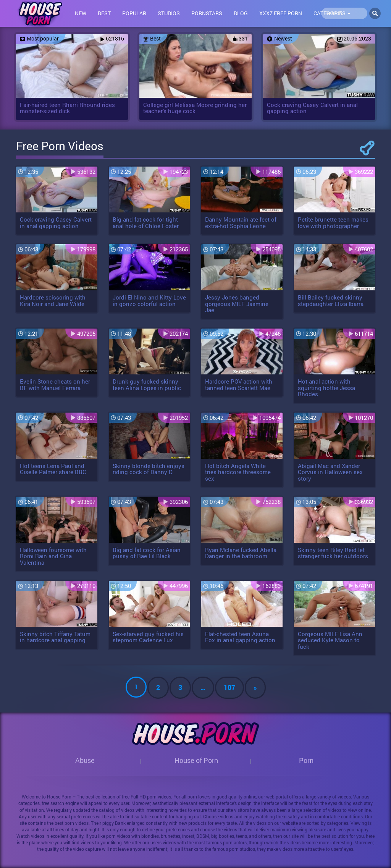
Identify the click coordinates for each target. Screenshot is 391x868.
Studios (169, 13)
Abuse (85, 760)
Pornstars (207, 13)
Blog (241, 13)
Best (104, 13)
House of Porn (196, 760)
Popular (134, 13)
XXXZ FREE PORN (281, 13)
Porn (306, 760)
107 (229, 687)
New (81, 13)
